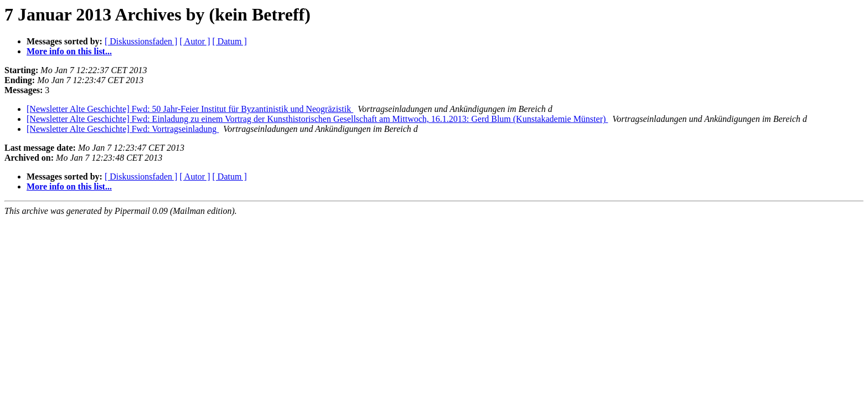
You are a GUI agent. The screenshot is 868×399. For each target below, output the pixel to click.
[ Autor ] (195, 41)
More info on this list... (69, 51)
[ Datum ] (230, 41)
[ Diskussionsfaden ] (141, 41)
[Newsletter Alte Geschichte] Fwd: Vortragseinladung (123, 129)
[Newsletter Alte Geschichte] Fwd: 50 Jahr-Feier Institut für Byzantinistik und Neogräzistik (190, 109)
